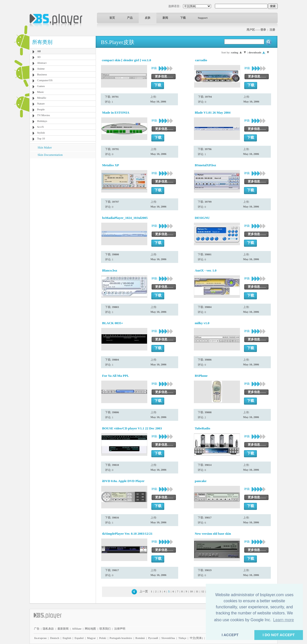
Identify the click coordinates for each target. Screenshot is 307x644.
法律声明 (120, 629)
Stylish (41, 133)
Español (79, 638)
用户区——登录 (256, 30)
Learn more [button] (283, 620)
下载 (183, 18)
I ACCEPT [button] (230, 635)
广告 (37, 629)
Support (203, 18)
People (41, 109)
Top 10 (41, 138)
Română (140, 638)
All (39, 51)
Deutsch (55, 638)
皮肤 (148, 18)
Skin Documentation (50, 155)
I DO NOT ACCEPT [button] (279, 635)
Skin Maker (45, 148)
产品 (130, 18)
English (67, 638)
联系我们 (105, 629)
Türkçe (182, 638)
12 (203, 591)
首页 (112, 18)
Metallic (42, 98)
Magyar (91, 638)
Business (42, 74)
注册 (272, 30)
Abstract (42, 63)
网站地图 (90, 629)
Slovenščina (168, 638)
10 (191, 591)
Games (41, 86)
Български (41, 638)
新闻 (165, 18)
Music (41, 92)
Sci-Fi (41, 127)
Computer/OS (45, 80)
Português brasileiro (121, 638)
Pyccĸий (153, 638)
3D (39, 57)
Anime (41, 69)
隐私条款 (48, 629)
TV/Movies (44, 115)
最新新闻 (63, 629)
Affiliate (77, 629)
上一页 (144, 591)
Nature (41, 103)
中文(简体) (196, 638)
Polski (103, 638)
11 (197, 591)
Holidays (42, 121)
